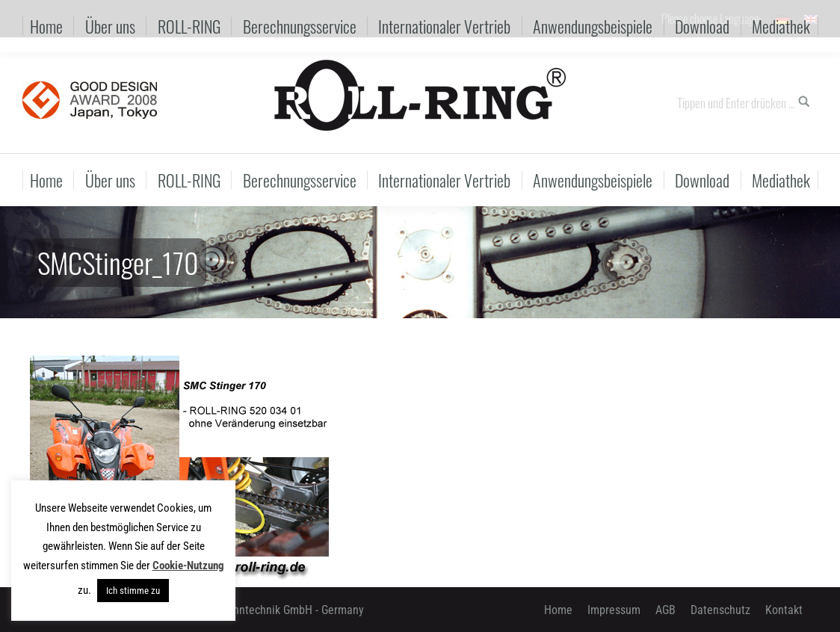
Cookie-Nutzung (188, 566)
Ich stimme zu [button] (133, 591)
